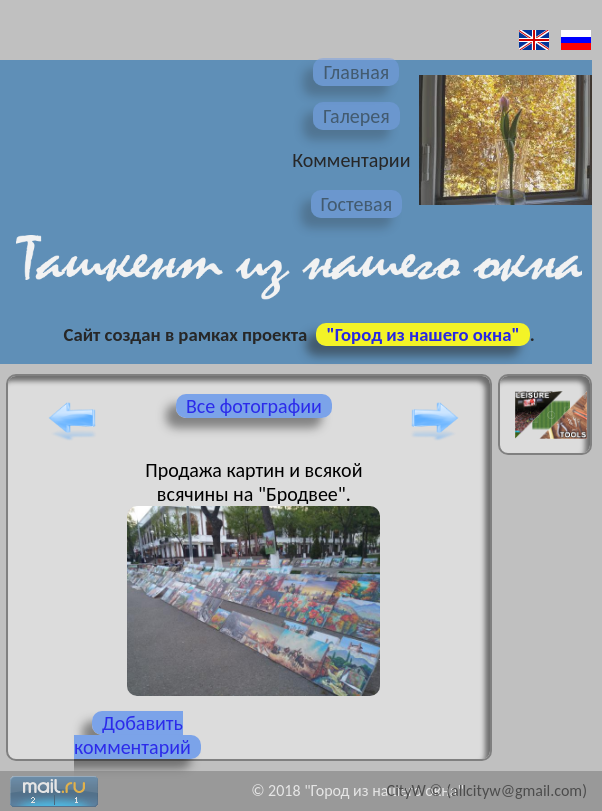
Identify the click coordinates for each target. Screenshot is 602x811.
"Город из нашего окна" (422, 334)
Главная (356, 72)
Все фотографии (254, 406)
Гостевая (357, 204)
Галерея (356, 116)
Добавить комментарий (132, 735)
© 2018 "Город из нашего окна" (357, 790)
